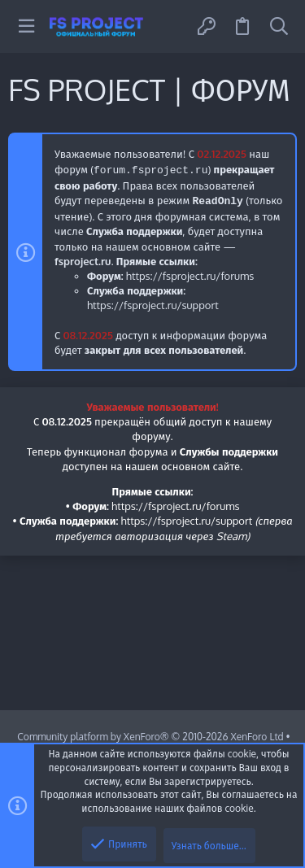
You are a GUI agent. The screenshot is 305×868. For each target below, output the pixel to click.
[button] (26, 26)
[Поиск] (279, 26)
